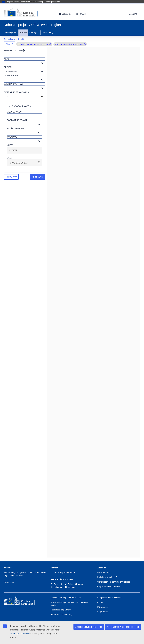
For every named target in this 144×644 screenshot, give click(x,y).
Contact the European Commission (66, 598)
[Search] (134, 14)
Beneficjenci (34, 32)
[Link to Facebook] (56, 584)
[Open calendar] (39, 163)
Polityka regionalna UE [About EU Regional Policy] (107, 577)
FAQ (51, 32)
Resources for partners (61, 610)
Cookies (101, 602)
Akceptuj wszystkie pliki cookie (89, 627)
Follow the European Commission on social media (69, 604)
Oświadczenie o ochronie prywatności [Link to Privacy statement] (114, 582)
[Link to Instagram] (56, 587)
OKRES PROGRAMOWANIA (17, 92)
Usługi (44, 32)
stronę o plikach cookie (20, 633)
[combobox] (24, 151)
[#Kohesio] (79, 584)
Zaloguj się (65, 14)
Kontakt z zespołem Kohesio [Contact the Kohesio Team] (63, 573)
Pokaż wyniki (37, 177)
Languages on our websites (109, 598)
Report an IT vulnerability (62, 614)
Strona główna (11, 32)
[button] (50, 44)
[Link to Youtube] (70, 587)
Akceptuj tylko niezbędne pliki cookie (123, 627)
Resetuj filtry (11, 177)
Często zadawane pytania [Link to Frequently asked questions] (109, 587)
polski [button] (81, 14)
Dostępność (9, 582)
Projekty (23, 32)
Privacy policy (103, 607)
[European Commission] (24, 12)
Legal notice (103, 612)
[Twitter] (69, 584)
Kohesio (8, 568)
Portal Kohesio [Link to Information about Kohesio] (104, 573)
